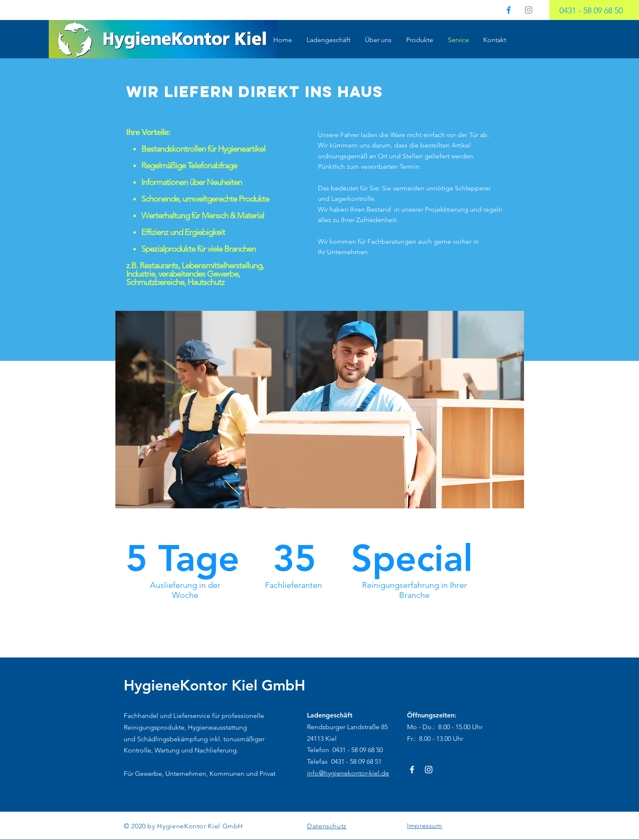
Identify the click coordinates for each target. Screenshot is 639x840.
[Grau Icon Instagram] (529, 10)
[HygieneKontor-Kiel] (412, 770)
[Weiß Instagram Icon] (429, 770)
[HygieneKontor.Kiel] (509, 10)
